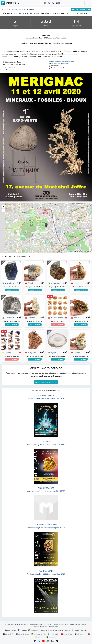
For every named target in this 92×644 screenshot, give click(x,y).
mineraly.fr (8, 634)
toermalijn (8, 317)
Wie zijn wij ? (48, 624)
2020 (14, 9)
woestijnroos (56, 317)
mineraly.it (54, 634)
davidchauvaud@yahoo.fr (60, 64)
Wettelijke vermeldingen (20, 624)
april (20, 9)
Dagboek (7, 9)
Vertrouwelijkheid (36, 624)
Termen (7, 624)
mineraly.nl (80, 634)
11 (24, 9)
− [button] (3, 210)
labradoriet (9, 283)
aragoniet (31, 352)
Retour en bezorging (61, 624)
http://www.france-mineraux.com (63, 62)
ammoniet (54, 283)
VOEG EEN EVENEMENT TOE (46, 382)
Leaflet (70, 252)
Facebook (22, 630)
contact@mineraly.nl (63, 630)
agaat (52, 352)
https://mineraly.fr (81, 630)
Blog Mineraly (10, 630)
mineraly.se (51, 637)
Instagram (33, 630)
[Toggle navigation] (88, 3)
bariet (75, 283)
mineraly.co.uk (23, 634)
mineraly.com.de (39, 634)
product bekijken (12, 290)
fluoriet (30, 283)
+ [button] (3, 207)
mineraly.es (67, 634)
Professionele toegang (78, 624)
